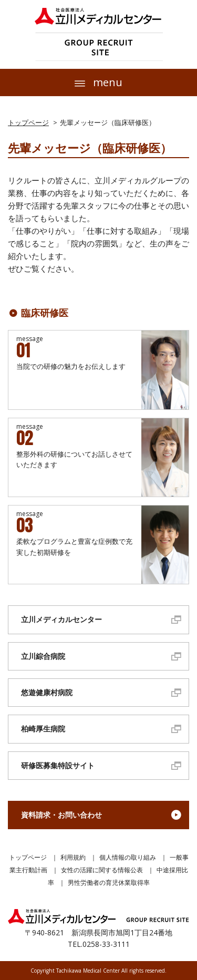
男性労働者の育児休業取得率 (109, 883)
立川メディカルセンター (61, 619)
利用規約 (73, 857)
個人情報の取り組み (128, 857)
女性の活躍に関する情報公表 (102, 870)
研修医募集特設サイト (58, 765)
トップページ (28, 122)
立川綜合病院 (43, 656)
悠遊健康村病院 (47, 692)
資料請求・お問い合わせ (61, 815)
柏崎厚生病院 (43, 729)
